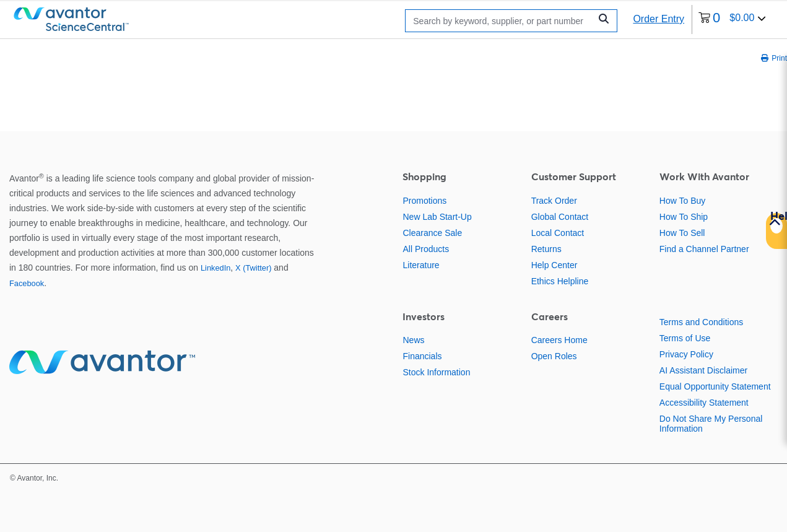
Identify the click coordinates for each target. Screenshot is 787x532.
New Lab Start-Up (437, 217)
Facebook (27, 283)
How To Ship (684, 217)
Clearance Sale (432, 233)
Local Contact (558, 233)
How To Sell (682, 233)
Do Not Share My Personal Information (711, 424)
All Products (426, 249)
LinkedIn (215, 268)
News (413, 340)
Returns (546, 249)
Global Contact (560, 217)
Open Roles (554, 356)
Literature (421, 265)
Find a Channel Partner (704, 249)
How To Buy (682, 201)
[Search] (501, 21)
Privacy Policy (686, 354)
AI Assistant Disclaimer (703, 370)
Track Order (554, 201)
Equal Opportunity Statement (715, 386)
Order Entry (659, 19)
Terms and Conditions (701, 322)
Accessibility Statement (704, 403)
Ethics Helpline (560, 281)
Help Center (554, 265)
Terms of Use (685, 338)
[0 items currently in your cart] (732, 20)
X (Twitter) (253, 268)
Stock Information (436, 372)
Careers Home (559, 340)
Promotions (424, 201)
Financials (422, 356)
